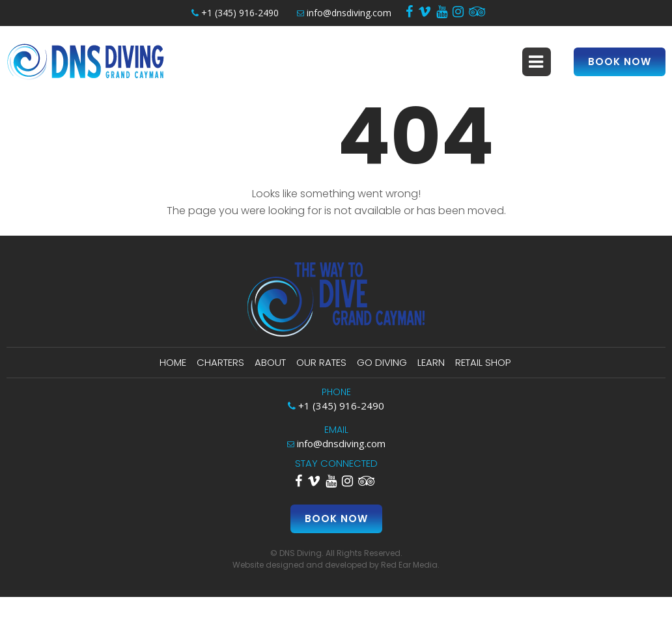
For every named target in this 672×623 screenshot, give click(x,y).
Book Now (620, 62)
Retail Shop (483, 362)
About (270, 362)
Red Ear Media (409, 565)
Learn (431, 362)
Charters (220, 362)
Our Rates (321, 362)
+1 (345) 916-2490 (235, 13)
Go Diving (382, 362)
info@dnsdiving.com (344, 13)
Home (173, 362)
